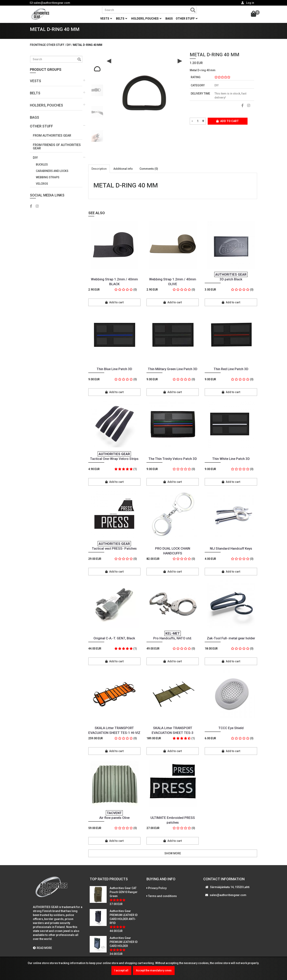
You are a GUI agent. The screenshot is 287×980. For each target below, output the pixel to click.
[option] (97, 73)
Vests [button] (106, 19)
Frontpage (38, 50)
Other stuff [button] (187, 19)
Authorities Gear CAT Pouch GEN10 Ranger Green (124, 897)
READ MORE (42, 953)
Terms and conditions (162, 901)
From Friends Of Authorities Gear (57, 152)
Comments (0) (149, 174)
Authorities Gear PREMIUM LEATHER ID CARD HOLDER (124, 947)
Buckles (42, 170)
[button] (56, 86)
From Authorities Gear (52, 141)
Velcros (42, 189)
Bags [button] (169, 19)
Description (99, 174)
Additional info (123, 174)
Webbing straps (48, 182)
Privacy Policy (157, 893)
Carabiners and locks (52, 176)
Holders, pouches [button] (146, 19)
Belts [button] (122, 19)
